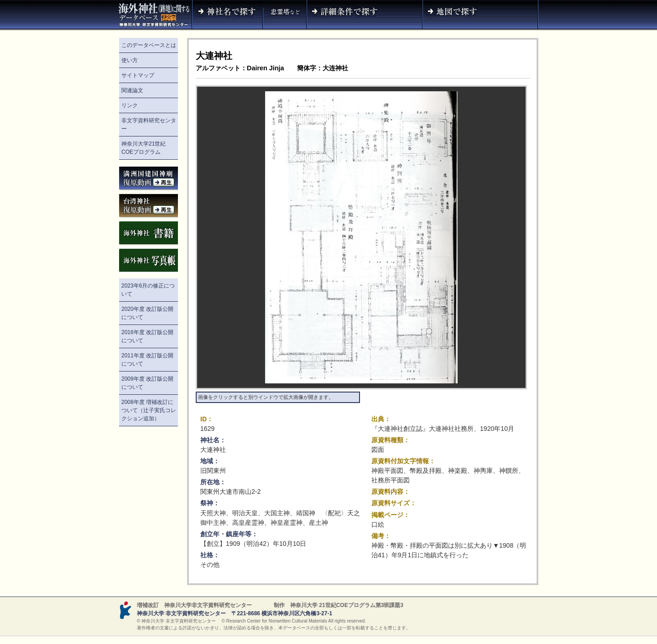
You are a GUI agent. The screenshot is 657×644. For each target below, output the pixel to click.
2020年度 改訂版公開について (147, 313)
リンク (130, 105)
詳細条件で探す (365, 16)
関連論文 (132, 90)
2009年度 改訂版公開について (147, 383)
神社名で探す (227, 16)
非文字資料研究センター (149, 125)
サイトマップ (138, 75)
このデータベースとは (149, 45)
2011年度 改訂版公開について (147, 360)
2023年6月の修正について (148, 290)
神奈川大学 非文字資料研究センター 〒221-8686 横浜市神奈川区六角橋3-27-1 (235, 613)
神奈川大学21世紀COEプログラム (143, 148)
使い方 (130, 60)
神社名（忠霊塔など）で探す (285, 16)
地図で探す (480, 16)
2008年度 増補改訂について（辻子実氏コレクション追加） (149, 410)
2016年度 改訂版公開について (147, 336)
